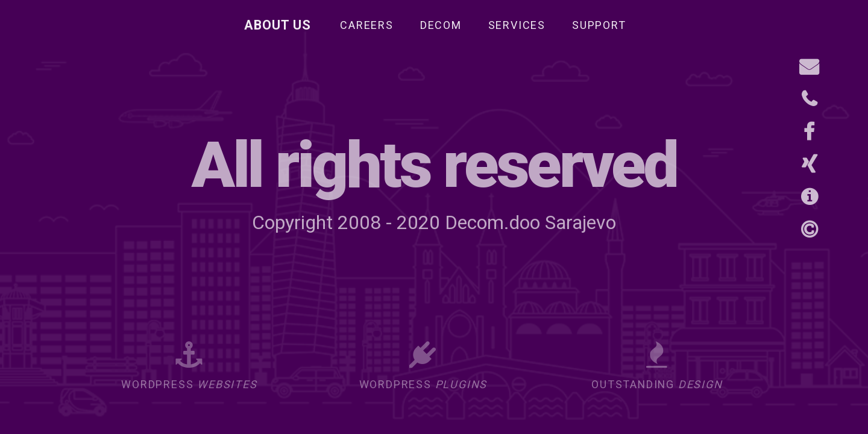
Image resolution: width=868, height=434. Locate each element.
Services (517, 25)
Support (599, 25)
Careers (367, 25)
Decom (441, 25)
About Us (278, 25)
